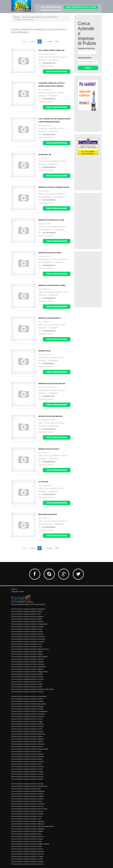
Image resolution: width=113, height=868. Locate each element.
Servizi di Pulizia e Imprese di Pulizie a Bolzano (28, 794)
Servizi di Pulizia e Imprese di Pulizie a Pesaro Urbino (30, 749)
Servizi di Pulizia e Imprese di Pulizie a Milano (27, 652)
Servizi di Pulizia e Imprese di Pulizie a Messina (28, 824)
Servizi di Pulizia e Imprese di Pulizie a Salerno (27, 762)
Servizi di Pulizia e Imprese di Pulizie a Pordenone (29, 667)
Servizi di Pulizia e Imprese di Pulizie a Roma (27, 846)
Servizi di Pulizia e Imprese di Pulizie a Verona (27, 864)
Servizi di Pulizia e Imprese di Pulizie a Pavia (27, 834)
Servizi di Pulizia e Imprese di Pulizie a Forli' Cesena (29, 809)
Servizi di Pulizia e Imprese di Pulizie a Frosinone (28, 637)
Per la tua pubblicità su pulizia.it (22, 602)
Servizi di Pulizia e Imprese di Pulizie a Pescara (28, 836)
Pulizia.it (16, 17)
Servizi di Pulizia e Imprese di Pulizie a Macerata (28, 734)
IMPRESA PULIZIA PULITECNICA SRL (52, 384)
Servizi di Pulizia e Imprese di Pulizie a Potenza (28, 754)
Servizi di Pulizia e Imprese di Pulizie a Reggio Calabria (30, 844)
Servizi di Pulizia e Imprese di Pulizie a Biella (27, 619)
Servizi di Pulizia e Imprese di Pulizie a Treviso (27, 772)
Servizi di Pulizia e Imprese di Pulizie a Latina (27, 729)
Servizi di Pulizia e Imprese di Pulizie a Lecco (27, 644)
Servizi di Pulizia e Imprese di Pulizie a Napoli (27, 654)
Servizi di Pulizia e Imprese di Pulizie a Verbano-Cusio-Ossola (32, 689)
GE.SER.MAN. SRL (45, 155)
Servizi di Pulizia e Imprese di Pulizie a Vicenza (27, 692)
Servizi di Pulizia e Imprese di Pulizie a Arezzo (27, 699)
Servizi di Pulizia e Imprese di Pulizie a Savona (27, 677)
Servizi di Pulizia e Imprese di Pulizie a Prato (27, 841)
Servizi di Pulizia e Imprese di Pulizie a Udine (27, 687)
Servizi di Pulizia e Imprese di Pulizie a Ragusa (27, 669)
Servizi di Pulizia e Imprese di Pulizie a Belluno (27, 616)
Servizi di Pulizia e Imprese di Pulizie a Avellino (27, 701)
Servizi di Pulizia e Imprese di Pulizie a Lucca (27, 647)
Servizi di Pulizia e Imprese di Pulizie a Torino (27, 769)
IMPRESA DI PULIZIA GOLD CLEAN (51, 220)
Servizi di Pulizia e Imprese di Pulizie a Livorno (27, 731)
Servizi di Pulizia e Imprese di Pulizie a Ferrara (27, 806)
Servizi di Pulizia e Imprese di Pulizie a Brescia (27, 621)
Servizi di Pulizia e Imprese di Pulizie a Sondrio (27, 679)
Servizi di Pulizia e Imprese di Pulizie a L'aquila (27, 814)
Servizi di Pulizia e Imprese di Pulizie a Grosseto (28, 639)
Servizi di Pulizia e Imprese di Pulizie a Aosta (27, 611)
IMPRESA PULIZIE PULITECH (49, 449)
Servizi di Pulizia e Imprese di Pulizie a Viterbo (27, 779)
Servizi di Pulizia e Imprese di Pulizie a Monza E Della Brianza (33, 826)
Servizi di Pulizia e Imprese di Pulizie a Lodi (26, 819)
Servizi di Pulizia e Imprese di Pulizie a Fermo (27, 719)
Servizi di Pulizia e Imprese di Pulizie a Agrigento (28, 609)
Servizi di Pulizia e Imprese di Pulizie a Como (27, 629)
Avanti (50, 41)
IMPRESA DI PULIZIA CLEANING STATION (54, 187)
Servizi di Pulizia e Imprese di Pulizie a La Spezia (28, 642)
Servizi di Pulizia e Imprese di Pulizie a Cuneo (27, 632)
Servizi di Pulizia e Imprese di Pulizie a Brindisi (27, 709)
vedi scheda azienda (57, 71)
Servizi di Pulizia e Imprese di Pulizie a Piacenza (28, 664)
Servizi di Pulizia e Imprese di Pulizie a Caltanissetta (29, 624)
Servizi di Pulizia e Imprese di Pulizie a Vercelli (27, 777)
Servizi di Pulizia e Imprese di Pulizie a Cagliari (27, 796)
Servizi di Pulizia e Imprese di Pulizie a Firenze (27, 634)
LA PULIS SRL (43, 482)
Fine (57, 41)
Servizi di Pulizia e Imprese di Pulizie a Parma (27, 746)
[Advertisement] (95, 212)
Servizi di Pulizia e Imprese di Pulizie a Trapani (27, 856)
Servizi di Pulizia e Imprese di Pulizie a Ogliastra (28, 829)
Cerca (88, 68)
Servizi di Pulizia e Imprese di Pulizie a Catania (27, 626)
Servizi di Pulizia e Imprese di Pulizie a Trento (27, 684)
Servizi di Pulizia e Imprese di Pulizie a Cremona (28, 804)
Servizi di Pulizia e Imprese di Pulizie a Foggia (27, 721)
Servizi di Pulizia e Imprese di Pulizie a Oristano (28, 744)
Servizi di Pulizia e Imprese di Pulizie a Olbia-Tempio (29, 657)
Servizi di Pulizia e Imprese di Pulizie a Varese (27, 774)
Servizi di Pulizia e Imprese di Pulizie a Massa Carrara (30, 649)
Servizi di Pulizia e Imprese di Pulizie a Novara (27, 741)
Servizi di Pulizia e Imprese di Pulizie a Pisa (26, 751)
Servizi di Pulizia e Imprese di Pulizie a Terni (27, 682)
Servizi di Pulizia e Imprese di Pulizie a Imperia (27, 726)
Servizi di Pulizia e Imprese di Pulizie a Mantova (28, 821)
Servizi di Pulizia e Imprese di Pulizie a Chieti (27, 801)
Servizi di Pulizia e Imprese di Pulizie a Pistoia (27, 839)
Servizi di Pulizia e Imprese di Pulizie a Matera (27, 736)
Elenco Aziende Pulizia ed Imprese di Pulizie (40, 17)
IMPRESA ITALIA (44, 351)
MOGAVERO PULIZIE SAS (48, 514)
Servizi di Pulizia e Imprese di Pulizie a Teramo (27, 854)
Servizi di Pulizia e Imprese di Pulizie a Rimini (27, 759)
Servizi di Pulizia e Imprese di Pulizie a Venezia (27, 861)
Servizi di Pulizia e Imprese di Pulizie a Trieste (27, 859)
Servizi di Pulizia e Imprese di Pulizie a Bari (26, 789)
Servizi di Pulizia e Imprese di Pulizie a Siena (27, 764)
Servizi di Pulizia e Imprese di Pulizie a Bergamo (28, 791)
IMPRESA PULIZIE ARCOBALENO (50, 416)
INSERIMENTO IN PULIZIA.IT (51, 10)
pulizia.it (14, 589)
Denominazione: (85, 58)
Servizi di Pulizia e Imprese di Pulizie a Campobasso (29, 711)
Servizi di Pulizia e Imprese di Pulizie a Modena (28, 739)
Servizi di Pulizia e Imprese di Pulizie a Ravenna (28, 756)
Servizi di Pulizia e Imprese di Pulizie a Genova (27, 724)
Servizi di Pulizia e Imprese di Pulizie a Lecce (27, 816)
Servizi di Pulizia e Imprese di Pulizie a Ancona (27, 784)
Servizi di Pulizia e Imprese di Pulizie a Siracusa (28, 851)
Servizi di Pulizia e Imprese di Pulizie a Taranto (27, 767)
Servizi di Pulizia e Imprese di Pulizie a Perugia (27, 662)
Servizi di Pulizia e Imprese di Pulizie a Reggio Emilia (29, 672)
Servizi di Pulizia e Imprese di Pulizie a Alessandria (29, 696)
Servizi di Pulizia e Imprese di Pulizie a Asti (26, 614)
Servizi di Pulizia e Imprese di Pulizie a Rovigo (27, 674)
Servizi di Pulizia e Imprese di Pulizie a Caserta (27, 799)
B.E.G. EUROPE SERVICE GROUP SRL (51, 50)
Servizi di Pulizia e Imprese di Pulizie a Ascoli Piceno (29, 786)
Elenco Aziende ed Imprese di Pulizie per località (28, 604)
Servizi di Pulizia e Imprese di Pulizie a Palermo (28, 659)
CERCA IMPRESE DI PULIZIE (51, 7)
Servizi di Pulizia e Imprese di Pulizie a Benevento (28, 704)
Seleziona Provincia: (86, 48)
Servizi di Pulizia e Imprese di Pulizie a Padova (27, 831)
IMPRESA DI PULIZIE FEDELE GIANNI (52, 285)
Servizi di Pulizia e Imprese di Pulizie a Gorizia (27, 811)
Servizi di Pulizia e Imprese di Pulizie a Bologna (28, 706)
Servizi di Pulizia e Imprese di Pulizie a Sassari (27, 849)
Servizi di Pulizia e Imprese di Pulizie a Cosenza (28, 716)
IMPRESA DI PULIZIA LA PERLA (50, 253)
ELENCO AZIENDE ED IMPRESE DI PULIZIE (81, 7)
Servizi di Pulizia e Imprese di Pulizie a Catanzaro (28, 714)
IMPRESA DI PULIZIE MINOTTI (49, 318)
